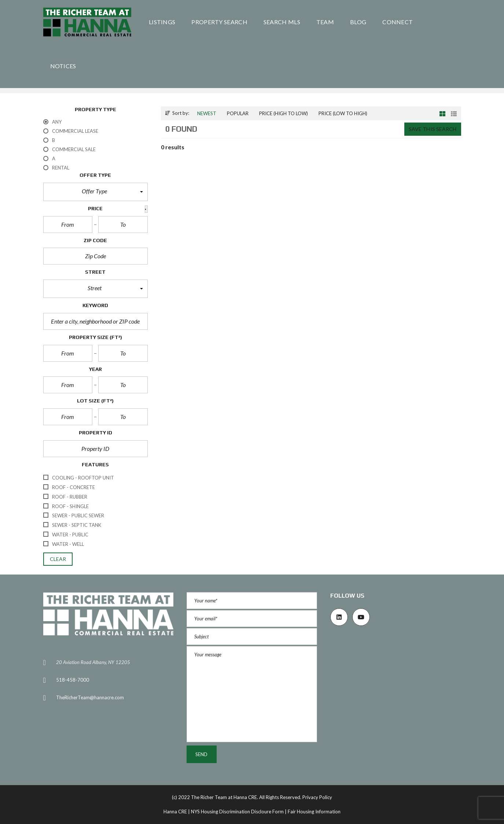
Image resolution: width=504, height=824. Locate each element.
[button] (95, 192)
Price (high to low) (284, 113)
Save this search (433, 129)
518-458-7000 (73, 680)
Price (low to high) (343, 113)
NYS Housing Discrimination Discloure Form (237, 812)
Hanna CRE (175, 812)
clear (58, 559)
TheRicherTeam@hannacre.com (90, 697)
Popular (238, 113)
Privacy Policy (317, 797)
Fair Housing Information (314, 812)
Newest (207, 113)
